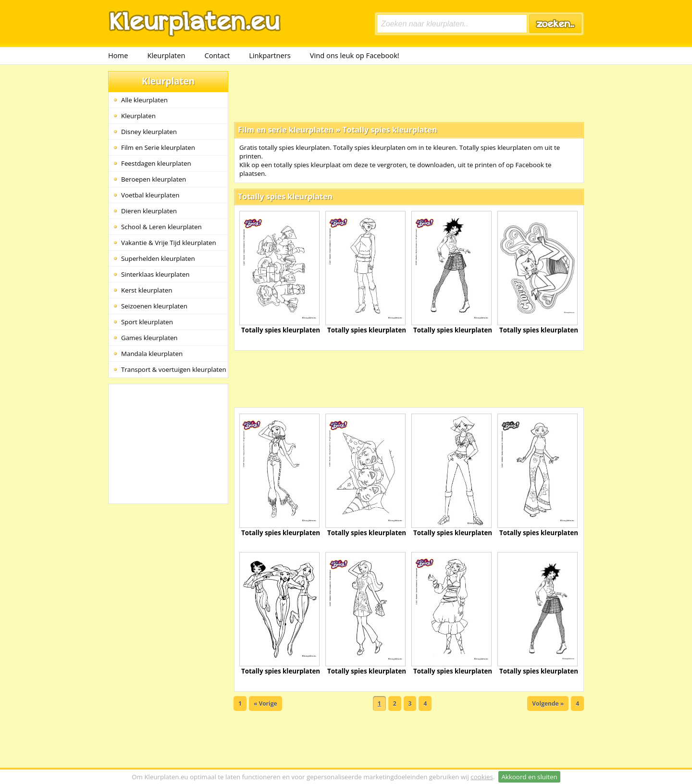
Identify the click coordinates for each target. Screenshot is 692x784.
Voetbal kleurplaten (150, 195)
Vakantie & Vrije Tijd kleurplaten (169, 243)
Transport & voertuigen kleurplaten (174, 369)
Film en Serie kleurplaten (158, 147)
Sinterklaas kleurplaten (155, 274)
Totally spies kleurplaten (389, 130)
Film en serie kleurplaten (286, 130)
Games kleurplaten (149, 338)
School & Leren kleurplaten (161, 227)
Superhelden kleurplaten (158, 258)
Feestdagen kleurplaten (156, 163)
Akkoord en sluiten (529, 777)
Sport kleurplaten (147, 322)
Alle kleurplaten (144, 100)
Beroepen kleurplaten (154, 179)
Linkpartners (270, 55)
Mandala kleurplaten (152, 354)
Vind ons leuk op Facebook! (355, 55)
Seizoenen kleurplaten (154, 306)
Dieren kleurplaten (149, 211)
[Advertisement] (409, 93)
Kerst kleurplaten (147, 290)
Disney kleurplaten (149, 132)
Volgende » (548, 704)
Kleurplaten (166, 55)
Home (118, 55)
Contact (217, 55)
